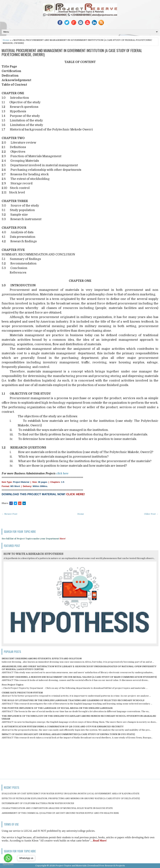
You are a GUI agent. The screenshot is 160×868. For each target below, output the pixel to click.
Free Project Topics (12, 685)
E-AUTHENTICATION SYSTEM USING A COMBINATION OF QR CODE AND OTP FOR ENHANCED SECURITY (63, 727)
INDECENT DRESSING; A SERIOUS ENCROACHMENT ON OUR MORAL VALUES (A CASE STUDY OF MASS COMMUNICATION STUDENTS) (79, 677)
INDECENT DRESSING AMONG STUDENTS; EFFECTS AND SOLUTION (42, 659)
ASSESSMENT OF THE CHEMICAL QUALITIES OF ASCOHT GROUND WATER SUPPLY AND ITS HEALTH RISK (60, 813)
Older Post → (151, 514)
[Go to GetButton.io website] (8, 865)
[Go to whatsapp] (8, 858)
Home (6, 40)
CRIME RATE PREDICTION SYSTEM (22, 693)
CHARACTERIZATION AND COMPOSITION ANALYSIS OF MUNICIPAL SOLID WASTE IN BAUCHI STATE (57, 808)
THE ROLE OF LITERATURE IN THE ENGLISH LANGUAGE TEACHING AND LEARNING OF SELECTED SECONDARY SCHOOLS (73, 700)
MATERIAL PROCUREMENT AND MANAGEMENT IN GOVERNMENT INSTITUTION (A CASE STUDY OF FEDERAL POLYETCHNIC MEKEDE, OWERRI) (72, 52)
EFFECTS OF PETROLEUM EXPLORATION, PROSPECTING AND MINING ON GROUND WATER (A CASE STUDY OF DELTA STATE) (71, 798)
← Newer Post (9, 514)
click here (62, 473)
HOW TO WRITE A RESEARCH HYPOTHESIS (33, 554)
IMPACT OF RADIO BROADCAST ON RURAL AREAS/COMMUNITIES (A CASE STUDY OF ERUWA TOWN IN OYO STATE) (68, 734)
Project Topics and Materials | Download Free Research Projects (90, 866)
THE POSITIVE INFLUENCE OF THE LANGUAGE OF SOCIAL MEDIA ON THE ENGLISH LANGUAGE (57, 708)
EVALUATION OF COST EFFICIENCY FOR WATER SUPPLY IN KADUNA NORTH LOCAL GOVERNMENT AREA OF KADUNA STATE (71, 794)
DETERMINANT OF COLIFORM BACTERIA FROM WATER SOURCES (38, 803)
